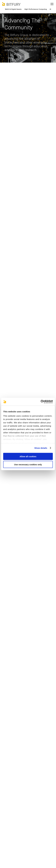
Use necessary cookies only (28, 465)
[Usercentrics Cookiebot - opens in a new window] (41, 402)
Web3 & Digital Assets (13, 9)
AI (50, 9)
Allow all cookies (28, 456)
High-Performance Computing (36, 9)
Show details (41, 448)
